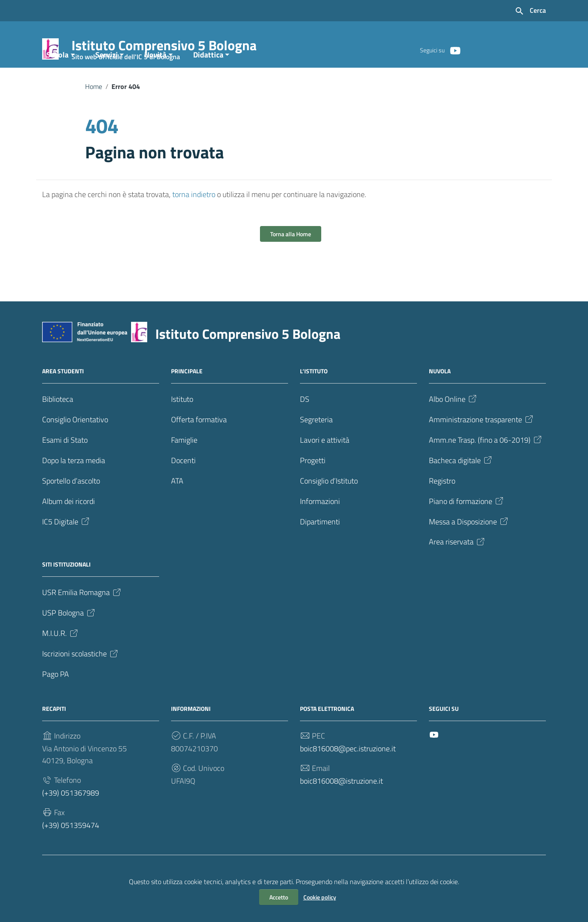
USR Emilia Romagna (82, 620)
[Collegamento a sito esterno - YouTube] (455, 50)
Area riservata (457, 570)
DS (305, 427)
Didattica (208, 82)
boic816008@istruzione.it (341, 809)
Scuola (57, 82)
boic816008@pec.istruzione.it (348, 777)
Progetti (313, 488)
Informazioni (320, 529)
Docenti (183, 488)
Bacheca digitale (461, 488)
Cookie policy (320, 897)
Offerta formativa (199, 447)
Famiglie (184, 468)
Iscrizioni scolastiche (81, 682)
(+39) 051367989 (71, 821)
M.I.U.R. (61, 661)
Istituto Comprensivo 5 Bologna (164, 47)
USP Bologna (69, 641)
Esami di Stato (65, 468)
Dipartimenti (320, 549)
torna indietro (194, 222)
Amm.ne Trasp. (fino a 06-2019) (486, 468)
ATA (177, 508)
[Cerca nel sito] (530, 11)
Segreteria (316, 447)
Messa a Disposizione (469, 549)
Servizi (107, 82)
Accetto (279, 897)
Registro (442, 508)
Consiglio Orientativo (75, 447)
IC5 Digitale (66, 549)
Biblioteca (58, 427)
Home (94, 114)
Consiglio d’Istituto (329, 508)
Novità (155, 82)
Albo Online (453, 427)
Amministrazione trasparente (482, 447)
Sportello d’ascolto (71, 508)
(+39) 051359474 (71, 853)
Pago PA (56, 702)
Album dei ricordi (69, 529)
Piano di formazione (467, 529)
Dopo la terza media (74, 488)
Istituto (182, 427)
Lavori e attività (325, 468)
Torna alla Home (291, 262)
